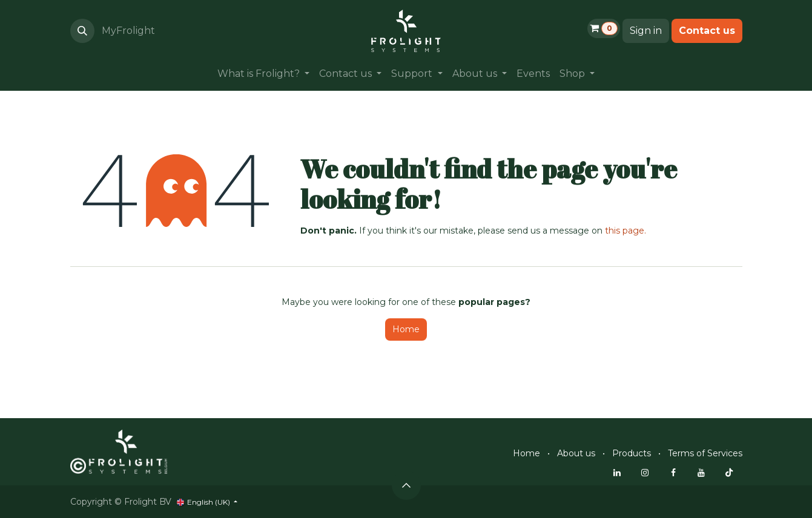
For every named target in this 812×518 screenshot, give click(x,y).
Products (632, 453)
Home (406, 329)
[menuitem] (263, 74)
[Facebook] (673, 473)
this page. (626, 231)
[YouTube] (701, 473)
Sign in (646, 31)
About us (576, 453)
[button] (82, 31)
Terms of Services (705, 453)
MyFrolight (128, 31)
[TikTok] (729, 473)
